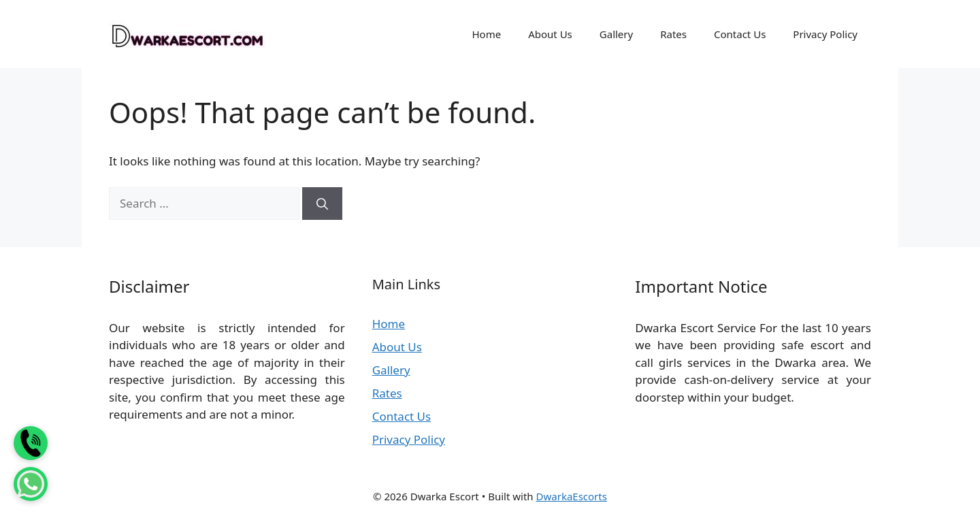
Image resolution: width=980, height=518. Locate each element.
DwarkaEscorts (572, 496)
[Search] (322, 204)
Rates (673, 34)
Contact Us (740, 34)
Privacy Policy (825, 34)
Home (486, 34)
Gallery (616, 34)
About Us (550, 34)
